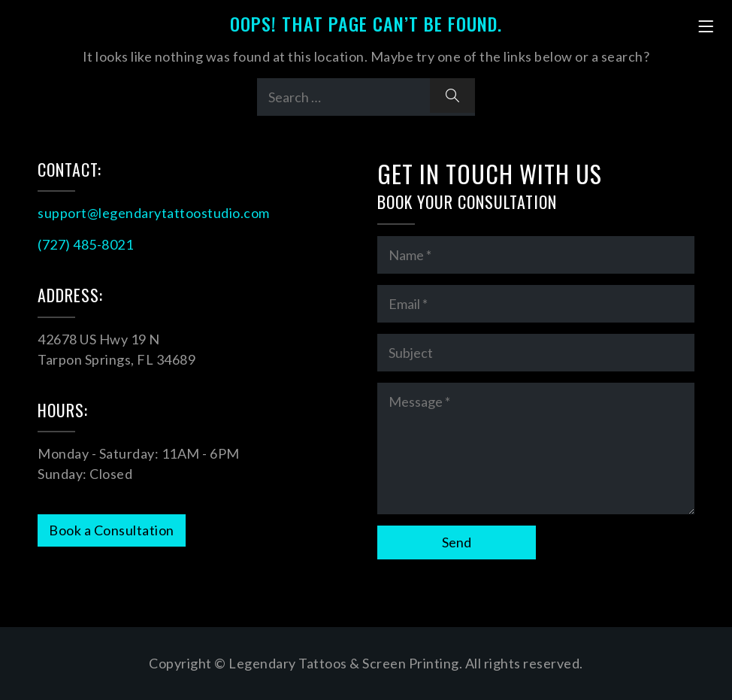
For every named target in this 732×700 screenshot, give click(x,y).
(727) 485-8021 (85, 244)
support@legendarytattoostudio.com (154, 213)
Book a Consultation (112, 530)
